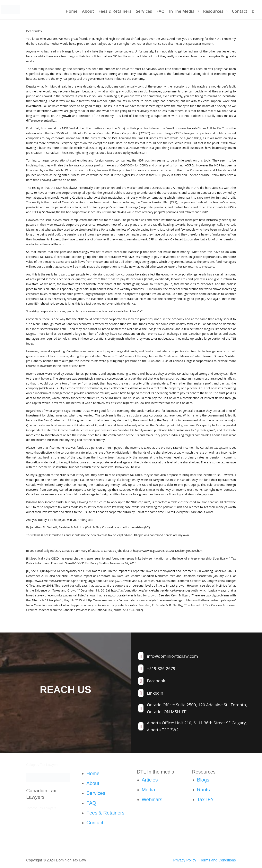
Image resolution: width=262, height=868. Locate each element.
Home (72, 12)
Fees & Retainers (115, 12)
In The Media (182, 12)
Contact (240, 12)
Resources (213, 12)
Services (144, 12)
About (88, 12)
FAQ (160, 12)
